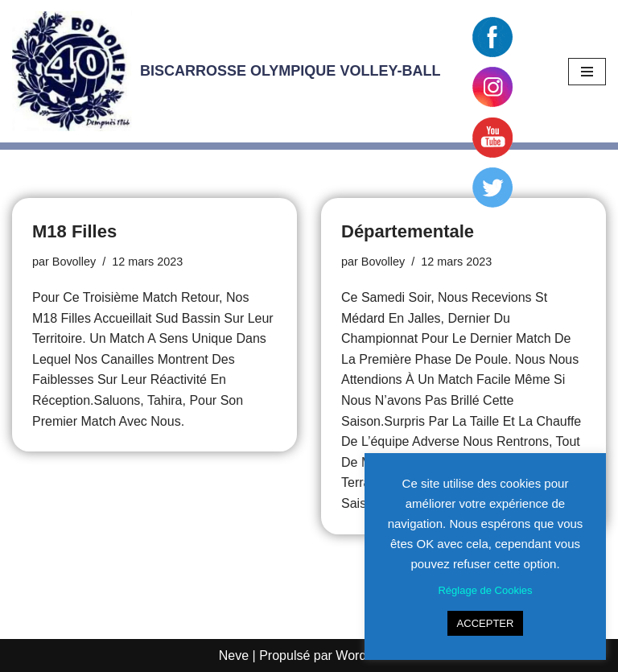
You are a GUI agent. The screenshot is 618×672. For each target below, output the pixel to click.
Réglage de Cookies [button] (485, 590)
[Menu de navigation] (587, 72)
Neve (234, 656)
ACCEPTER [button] (486, 623)
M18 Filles (74, 231)
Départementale (408, 231)
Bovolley (74, 262)
